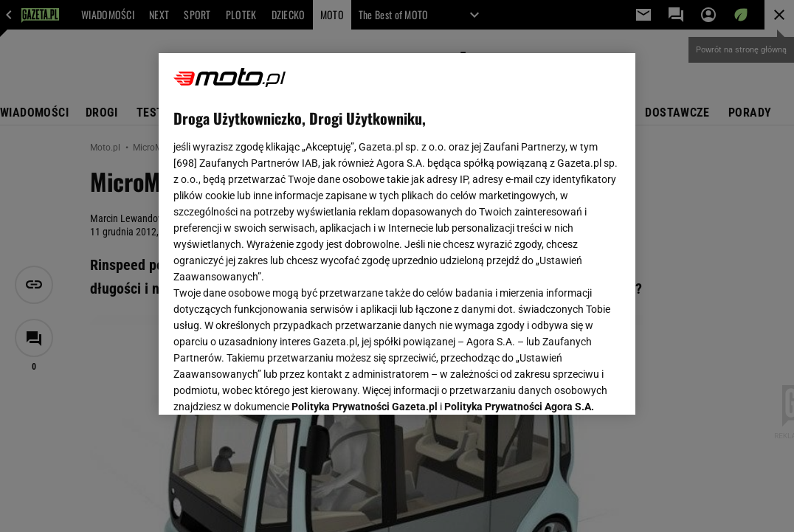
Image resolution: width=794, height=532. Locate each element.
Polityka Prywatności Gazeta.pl (365, 227)
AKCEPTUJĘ (571, 386)
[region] (397, 234)
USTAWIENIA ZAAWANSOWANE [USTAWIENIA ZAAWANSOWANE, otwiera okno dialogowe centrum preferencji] (270, 385)
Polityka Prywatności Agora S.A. (519, 227)
